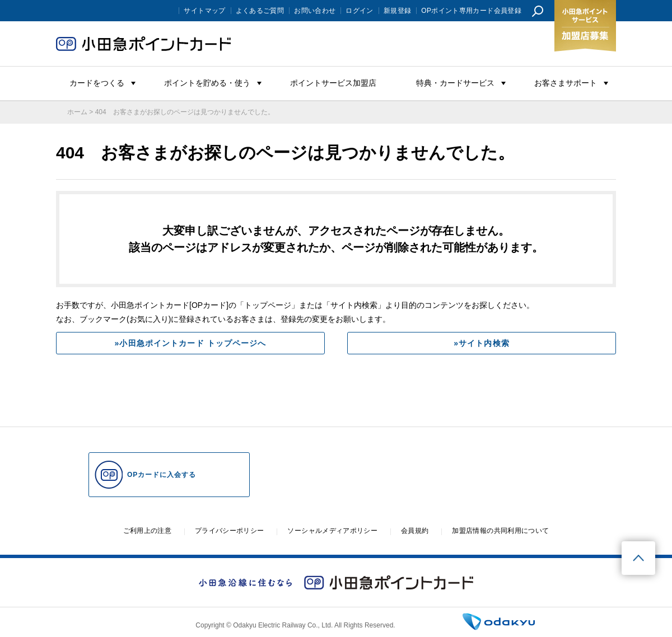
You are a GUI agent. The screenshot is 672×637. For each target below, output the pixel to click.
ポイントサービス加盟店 (333, 83)
